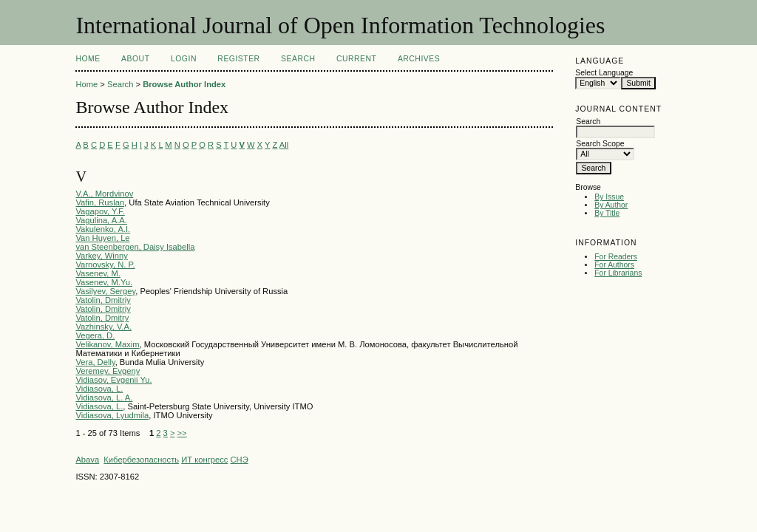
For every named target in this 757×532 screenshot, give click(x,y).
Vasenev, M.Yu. (104, 282)
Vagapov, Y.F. (100, 211)
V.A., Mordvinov (104, 194)
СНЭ (239, 460)
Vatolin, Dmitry (102, 318)
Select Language (604, 73)
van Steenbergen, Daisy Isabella (135, 247)
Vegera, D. (95, 335)
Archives (419, 59)
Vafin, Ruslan (100, 202)
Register (238, 59)
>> (182, 433)
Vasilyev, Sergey (105, 291)
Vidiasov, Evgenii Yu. (113, 380)
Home (88, 59)
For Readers (616, 257)
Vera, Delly (95, 362)
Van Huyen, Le (102, 238)
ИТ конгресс (204, 460)
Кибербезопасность (141, 460)
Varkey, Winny (101, 256)
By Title (607, 213)
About (135, 59)
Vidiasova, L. (99, 389)
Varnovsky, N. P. (105, 265)
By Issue (609, 197)
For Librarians (618, 273)
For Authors (614, 265)
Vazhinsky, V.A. (103, 327)
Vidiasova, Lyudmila (112, 415)
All (284, 145)
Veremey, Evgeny (108, 371)
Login (184, 59)
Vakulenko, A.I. (103, 229)
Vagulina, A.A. (101, 220)
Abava (87, 460)
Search (298, 59)
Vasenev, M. (98, 273)
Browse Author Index (184, 84)
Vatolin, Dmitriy (103, 300)
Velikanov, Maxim (107, 344)
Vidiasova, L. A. (104, 398)
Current (356, 59)
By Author (611, 205)
